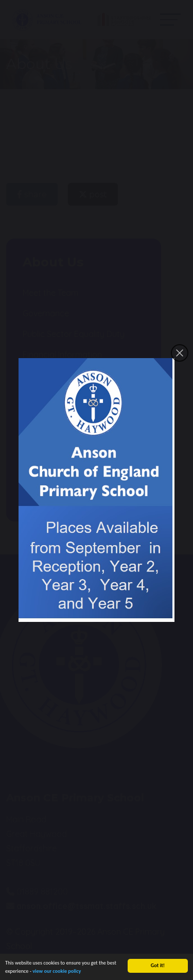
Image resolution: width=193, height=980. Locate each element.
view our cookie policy (57, 975)
